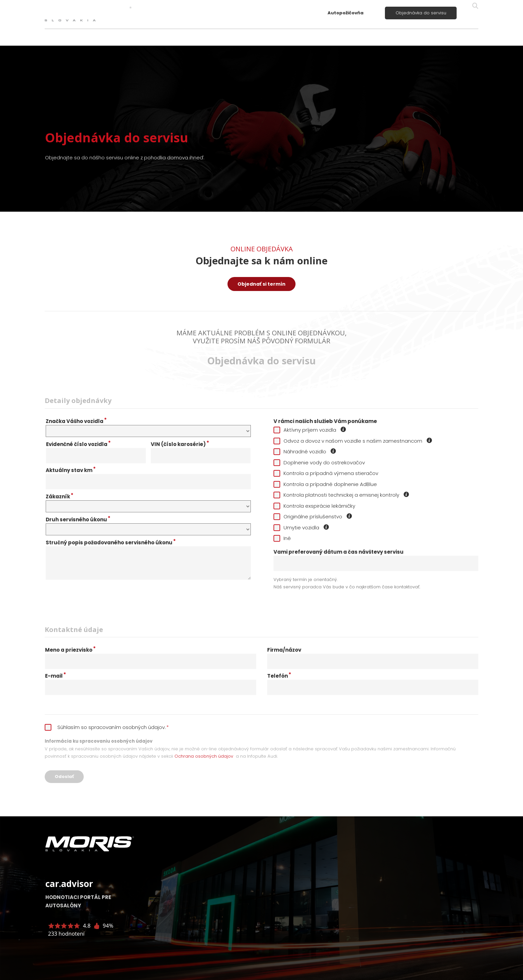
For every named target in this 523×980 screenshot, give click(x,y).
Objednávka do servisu (421, 13)
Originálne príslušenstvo (313, 516)
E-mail (56, 676)
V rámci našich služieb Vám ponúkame (325, 421)
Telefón (279, 676)
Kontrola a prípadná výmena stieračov (326, 473)
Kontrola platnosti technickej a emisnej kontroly (342, 495)
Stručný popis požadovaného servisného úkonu (111, 543)
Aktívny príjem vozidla (310, 430)
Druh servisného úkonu (78, 520)
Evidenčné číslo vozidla (78, 444)
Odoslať (64, 776)
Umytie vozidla (302, 527)
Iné (282, 538)
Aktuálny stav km (71, 470)
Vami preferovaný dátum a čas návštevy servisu (339, 552)
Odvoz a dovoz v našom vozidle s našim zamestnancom (353, 441)
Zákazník (60, 497)
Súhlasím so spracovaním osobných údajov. (107, 727)
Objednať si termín (261, 284)
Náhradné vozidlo (305, 451)
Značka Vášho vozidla (76, 421)
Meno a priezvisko (70, 650)
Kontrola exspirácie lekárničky (314, 506)
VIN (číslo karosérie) (180, 444)
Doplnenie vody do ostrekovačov (319, 462)
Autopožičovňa (346, 13)
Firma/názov (284, 650)
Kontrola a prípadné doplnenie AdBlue (325, 484)
